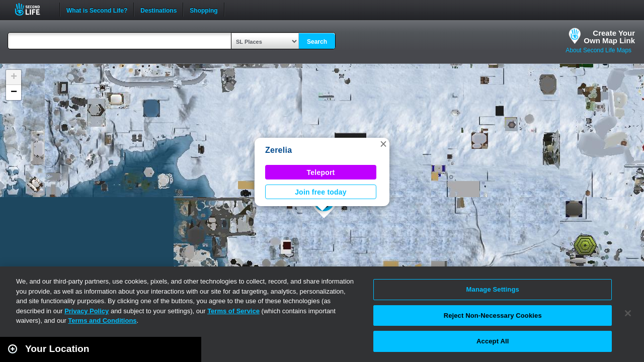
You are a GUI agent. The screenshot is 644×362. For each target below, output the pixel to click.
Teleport (321, 172)
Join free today (321, 192)
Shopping (204, 10)
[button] (383, 144)
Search (317, 42)
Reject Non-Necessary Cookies (493, 315)
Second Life (33, 9)
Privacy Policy (87, 311)
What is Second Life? (97, 10)
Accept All (493, 341)
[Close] (628, 313)
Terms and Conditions (102, 321)
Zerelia (278, 150)
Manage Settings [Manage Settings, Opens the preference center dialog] (493, 289)
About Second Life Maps (598, 50)
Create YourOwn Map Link (609, 37)
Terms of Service (233, 311)
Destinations (158, 10)
